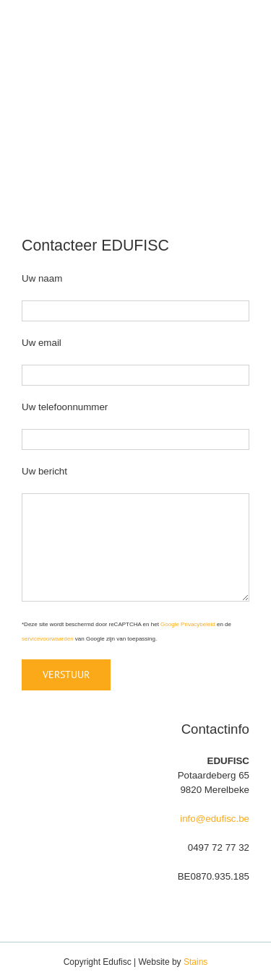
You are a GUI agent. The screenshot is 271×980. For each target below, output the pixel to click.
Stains (195, 962)
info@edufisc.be (215, 819)
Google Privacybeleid (188, 624)
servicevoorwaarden (48, 639)
